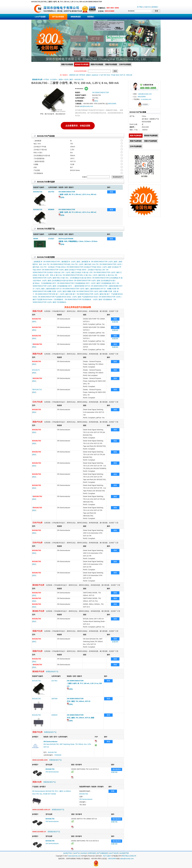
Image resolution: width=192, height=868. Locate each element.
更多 (34, 322)
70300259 (58, 755)
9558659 (51, 210)
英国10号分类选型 (97, 64)
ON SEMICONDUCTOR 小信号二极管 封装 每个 (93, 294)
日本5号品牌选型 (136, 146)
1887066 (54, 699)
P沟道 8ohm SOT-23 (118, 75)
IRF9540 (82, 75)
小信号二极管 (68, 80)
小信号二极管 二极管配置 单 (80, 262)
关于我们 (140, 7)
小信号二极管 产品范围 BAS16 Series (85, 297)
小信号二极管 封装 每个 (68, 294)
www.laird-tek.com (74, 856)
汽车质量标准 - (59, 300)
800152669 (112, 104)
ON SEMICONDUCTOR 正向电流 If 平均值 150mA (84, 267)
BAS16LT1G (38, 192)
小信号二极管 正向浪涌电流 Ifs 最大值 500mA (57, 281)
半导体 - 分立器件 (50, 80)
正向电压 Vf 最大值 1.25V (96, 270)
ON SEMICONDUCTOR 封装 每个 (47, 294)
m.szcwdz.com (146, 99)
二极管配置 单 (38, 262)
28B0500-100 (74, 75)
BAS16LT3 (36, 370)
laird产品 (77, 853)
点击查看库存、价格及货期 (78, 125)
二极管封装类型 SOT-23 (82, 286)
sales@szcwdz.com (86, 106)
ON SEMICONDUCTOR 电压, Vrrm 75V (64, 264)
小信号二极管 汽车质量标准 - (103, 300)
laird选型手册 (124, 853)
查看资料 (115, 322)
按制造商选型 (76, 17)
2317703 (51, 192)
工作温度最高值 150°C (49, 283)
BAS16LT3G (79, 80)
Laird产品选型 (40, 17)
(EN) (95, 101)
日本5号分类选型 (125, 64)
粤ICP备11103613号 (129, 856)
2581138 (129, 75)
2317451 (54, 681)
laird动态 (84, 853)
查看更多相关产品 (52, 672)
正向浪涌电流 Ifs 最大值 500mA (81, 278)
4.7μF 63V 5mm (105, 75)
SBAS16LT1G (37, 390)
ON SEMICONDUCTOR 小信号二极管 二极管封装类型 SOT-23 (84, 289)
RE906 (36, 239)
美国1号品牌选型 (136, 136)
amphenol (95, 75)
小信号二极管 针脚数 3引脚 (66, 291)
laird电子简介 (68, 853)
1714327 (51, 239)
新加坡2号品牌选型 (151, 136)
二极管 (60, 80)
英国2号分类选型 (111, 64)
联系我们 (155, 7)
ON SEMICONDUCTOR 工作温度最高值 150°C (73, 283)
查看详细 (114, 772)
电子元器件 (107, 856)
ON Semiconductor (52, 772)
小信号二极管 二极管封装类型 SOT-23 (48, 289)
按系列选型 (92, 853)
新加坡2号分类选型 (82, 64)
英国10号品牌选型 (150, 141)
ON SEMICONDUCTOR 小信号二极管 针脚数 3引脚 (94, 291)
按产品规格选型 (103, 853)
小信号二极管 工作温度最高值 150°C (103, 283)
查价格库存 (117, 769)
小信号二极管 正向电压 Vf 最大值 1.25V (79, 272)
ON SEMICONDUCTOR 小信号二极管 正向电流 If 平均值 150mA (64, 270)
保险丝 (88, 75)
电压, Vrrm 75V (44, 264)
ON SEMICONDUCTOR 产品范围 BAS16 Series (55, 297)
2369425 (54, 715)
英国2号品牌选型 (136, 141)
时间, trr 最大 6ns (56, 275)
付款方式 (147, 7)
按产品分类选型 (58, 17)
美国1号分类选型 (67, 64)
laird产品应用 (114, 853)
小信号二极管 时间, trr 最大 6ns (103, 275)
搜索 (111, 192)
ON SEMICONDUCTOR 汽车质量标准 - (78, 300)
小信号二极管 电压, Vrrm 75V (89, 264)
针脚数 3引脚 (111, 289)
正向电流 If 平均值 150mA (57, 267)
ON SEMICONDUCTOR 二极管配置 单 (57, 262)
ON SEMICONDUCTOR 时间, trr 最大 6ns (77, 275)
